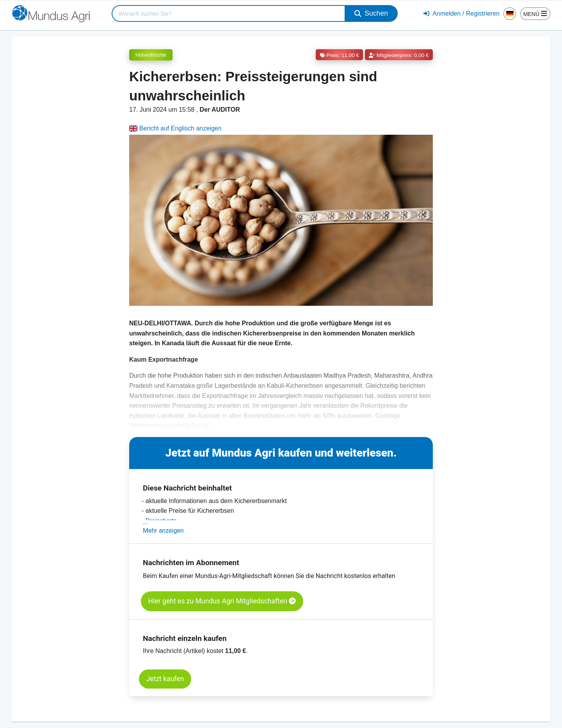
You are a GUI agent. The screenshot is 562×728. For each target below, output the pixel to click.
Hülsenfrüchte (151, 55)
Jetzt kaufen (165, 679)
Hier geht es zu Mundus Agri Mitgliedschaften (222, 601)
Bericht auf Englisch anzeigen (175, 128)
